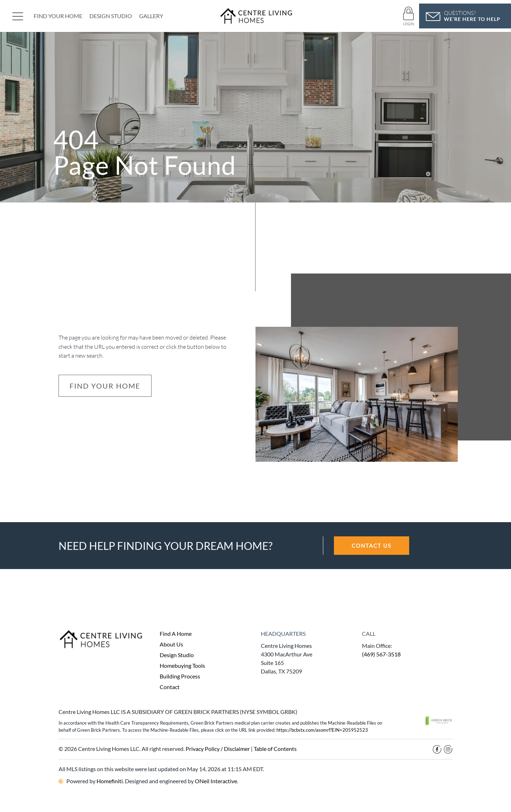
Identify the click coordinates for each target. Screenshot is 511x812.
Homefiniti (110, 781)
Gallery (151, 16)
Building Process (180, 676)
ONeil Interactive (216, 781)
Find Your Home (58, 16)
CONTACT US (372, 546)
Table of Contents (275, 749)
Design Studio (111, 16)
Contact (170, 687)
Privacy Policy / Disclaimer (218, 749)
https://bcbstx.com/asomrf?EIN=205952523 (322, 730)
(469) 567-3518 (381, 654)
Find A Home (176, 634)
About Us (171, 644)
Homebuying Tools (182, 665)
